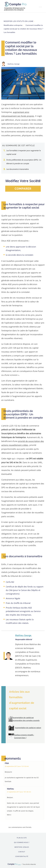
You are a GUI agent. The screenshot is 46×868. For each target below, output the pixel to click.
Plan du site (22, 838)
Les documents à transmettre (17, 169)
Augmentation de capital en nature (28, 728)
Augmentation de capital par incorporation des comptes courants (26, 719)
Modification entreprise (13, 25)
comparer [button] (23, 189)
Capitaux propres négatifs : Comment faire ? (24, 736)
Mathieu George (23, 635)
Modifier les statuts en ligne (19, 21)
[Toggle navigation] (40, 7)
